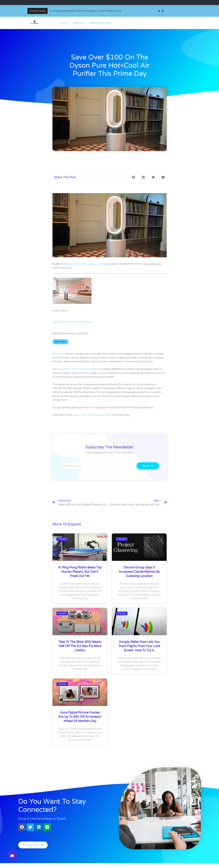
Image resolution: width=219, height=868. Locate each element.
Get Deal (60, 342)
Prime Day (59, 354)
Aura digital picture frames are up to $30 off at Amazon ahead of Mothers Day (80, 717)
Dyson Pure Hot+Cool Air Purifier (72, 322)
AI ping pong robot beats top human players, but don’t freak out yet (85, 11)
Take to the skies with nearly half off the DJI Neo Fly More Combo (80, 646)
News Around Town (101, 23)
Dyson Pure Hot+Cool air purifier (85, 264)
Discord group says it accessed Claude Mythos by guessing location (139, 572)
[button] (163, 11)
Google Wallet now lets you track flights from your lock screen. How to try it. (139, 646)
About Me (78, 23)
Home (64, 23)
